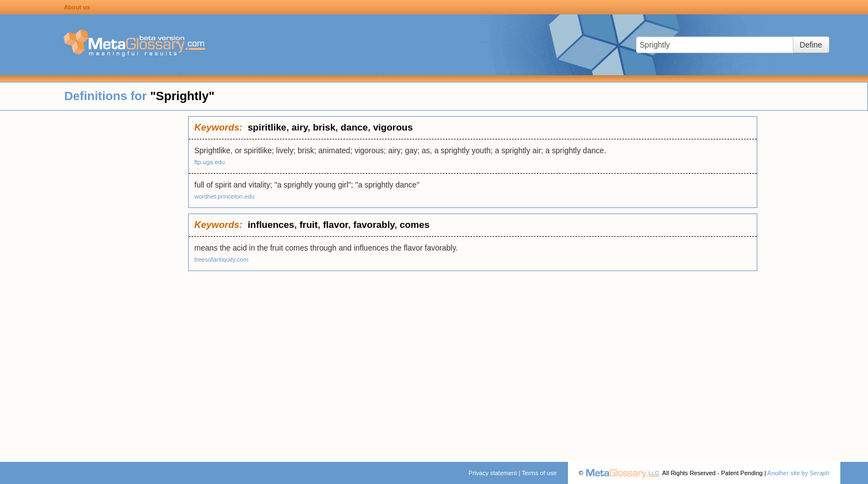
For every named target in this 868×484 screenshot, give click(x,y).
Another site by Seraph (798, 473)
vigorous (393, 127)
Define (811, 45)
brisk (324, 127)
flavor (335, 225)
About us (77, 7)
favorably (374, 225)
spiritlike (267, 127)
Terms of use (539, 473)
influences (271, 225)
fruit (309, 225)
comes (415, 225)
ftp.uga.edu (210, 162)
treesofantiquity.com (221, 259)
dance (354, 127)
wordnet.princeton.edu (224, 196)
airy (300, 127)
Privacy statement (492, 473)
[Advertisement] (94, 282)
